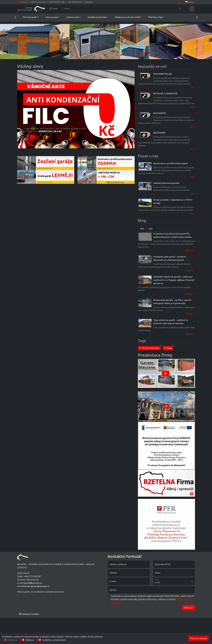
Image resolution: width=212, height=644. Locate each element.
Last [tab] (150, 229)
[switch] (22, 640)
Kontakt (89, 2)
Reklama (30, 640)
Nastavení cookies (29, 614)
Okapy (169, 348)
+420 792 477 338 (57, 2)
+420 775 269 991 (38, 2)
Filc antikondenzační (150, 348)
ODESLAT (189, 608)
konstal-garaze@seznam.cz (36, 586)
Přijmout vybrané (198, 638)
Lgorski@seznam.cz (33, 583)
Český (189, 2)
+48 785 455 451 (75, 2)
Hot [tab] (142, 229)
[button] (28, 17)
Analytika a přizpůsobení (54, 640)
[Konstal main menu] (53, 9)
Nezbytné (12, 640)
